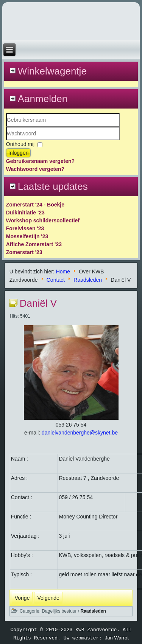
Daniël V (38, 303)
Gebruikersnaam (6, 127)
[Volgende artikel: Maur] (48, 598)
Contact (56, 279)
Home (63, 272)
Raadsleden (88, 279)
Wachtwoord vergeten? (35, 169)
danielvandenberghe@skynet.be (80, 433)
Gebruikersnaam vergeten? (40, 161)
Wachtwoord (6, 140)
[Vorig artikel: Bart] (22, 598)
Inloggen (19, 153)
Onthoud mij (20, 144)
